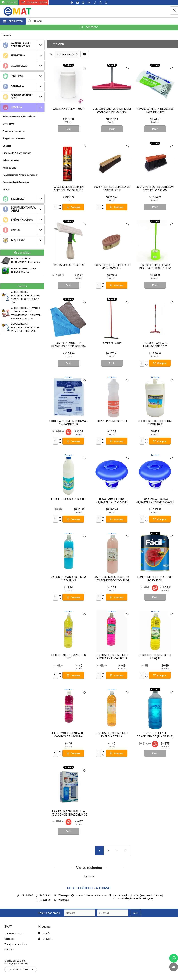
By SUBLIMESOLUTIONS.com (21, 969)
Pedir (68, 129)
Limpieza (6, 35)
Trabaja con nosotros (15, 944)
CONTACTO (89, 27)
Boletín (43, 933)
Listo (136, 913)
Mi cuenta (45, 939)
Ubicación (9, 939)
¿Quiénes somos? (14, 933)
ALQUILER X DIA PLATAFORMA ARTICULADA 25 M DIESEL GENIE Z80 (26, 327)
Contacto (9, 950)
